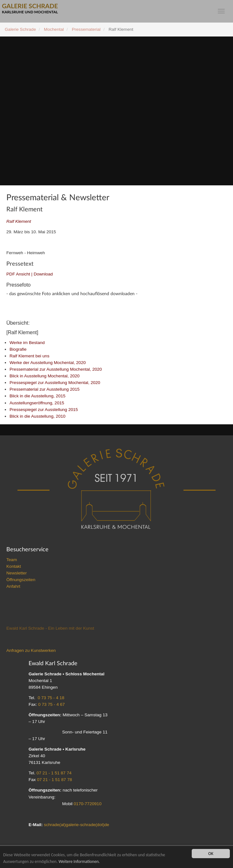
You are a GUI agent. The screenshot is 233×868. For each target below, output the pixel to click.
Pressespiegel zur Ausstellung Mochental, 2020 (55, 383)
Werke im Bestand (27, 343)
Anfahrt (13, 587)
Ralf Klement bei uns (29, 357)
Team (12, 560)
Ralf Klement (19, 221)
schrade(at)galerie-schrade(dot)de (77, 825)
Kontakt (14, 567)
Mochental (54, 29)
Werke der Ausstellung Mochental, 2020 (48, 363)
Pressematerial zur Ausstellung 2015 (45, 390)
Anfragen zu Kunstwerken (31, 651)
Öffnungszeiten (21, 580)
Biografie (18, 350)
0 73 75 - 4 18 (51, 698)
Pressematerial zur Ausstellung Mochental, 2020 (56, 370)
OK (211, 854)
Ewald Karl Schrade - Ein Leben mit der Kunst (50, 629)
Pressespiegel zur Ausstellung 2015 (44, 410)
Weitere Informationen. (79, 861)
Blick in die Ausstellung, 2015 (37, 397)
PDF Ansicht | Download (30, 274)
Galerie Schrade (20, 29)
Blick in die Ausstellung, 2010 (37, 417)
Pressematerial (86, 29)
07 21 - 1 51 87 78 (54, 780)
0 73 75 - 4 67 (51, 705)
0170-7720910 (88, 804)
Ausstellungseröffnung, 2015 (37, 404)
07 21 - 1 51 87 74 (54, 774)
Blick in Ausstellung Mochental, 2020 (45, 377)
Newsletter (17, 574)
